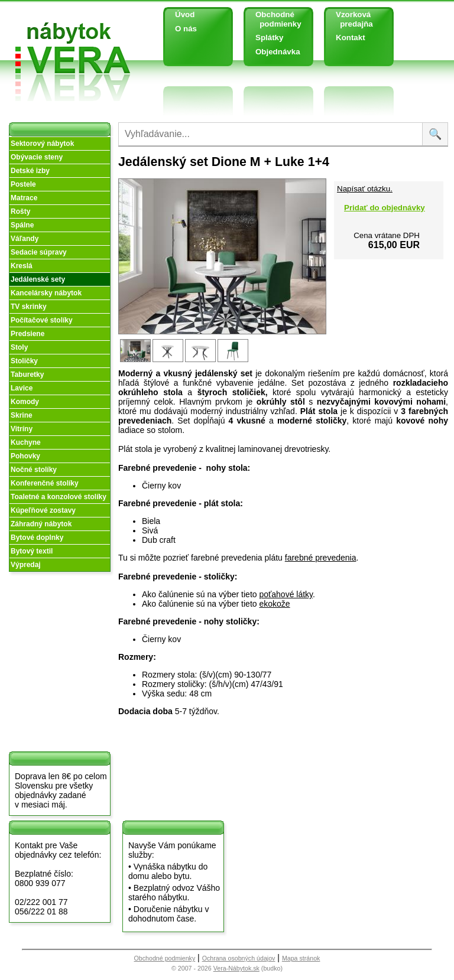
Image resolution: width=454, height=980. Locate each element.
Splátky (269, 38)
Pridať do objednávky (385, 208)
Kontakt (351, 38)
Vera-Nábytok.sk (236, 968)
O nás (186, 29)
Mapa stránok (301, 958)
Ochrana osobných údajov (239, 958)
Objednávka (278, 52)
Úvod (185, 14)
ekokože (274, 604)
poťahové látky (286, 594)
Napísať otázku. (365, 189)
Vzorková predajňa (350, 19)
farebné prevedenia (321, 558)
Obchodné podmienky (274, 19)
